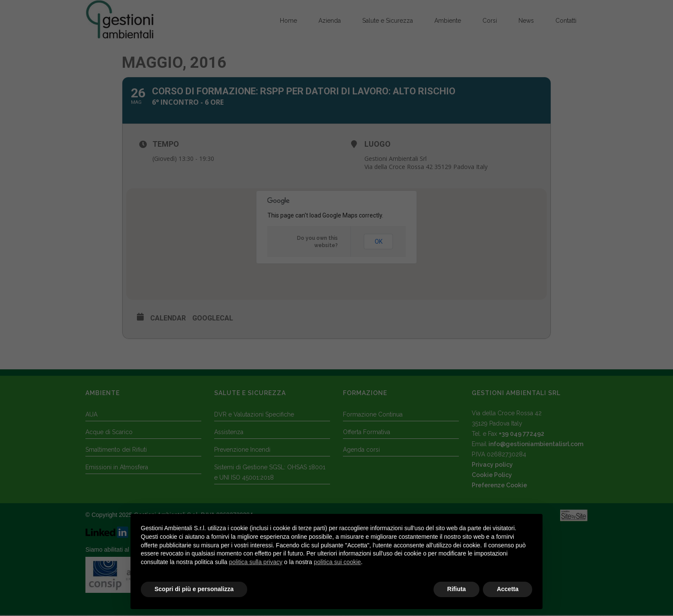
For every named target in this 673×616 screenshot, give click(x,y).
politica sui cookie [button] (337, 562)
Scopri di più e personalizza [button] (194, 589)
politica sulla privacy (256, 562)
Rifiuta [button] (457, 589)
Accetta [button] (508, 589)
